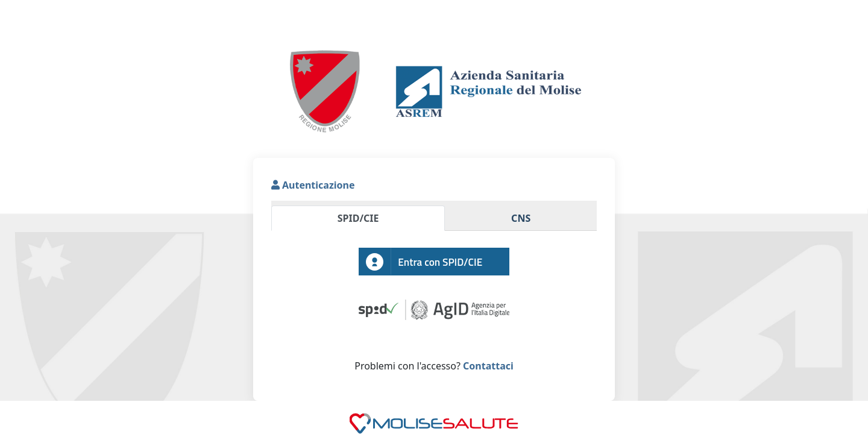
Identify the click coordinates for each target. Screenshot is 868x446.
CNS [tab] (521, 218)
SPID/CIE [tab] (358, 218)
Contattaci (487, 366)
